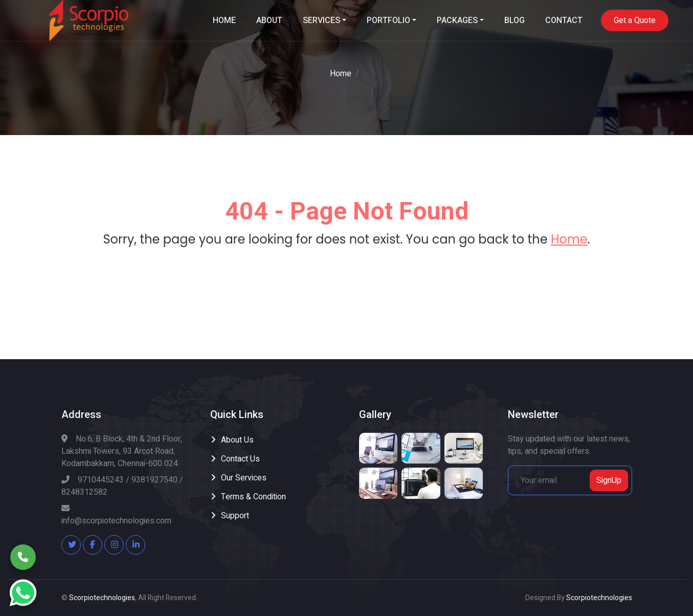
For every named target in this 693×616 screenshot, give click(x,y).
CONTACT (564, 20)
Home (341, 74)
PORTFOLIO (388, 20)
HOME (224, 20)
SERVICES (321, 20)
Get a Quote (635, 20)
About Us (237, 440)
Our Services (244, 478)
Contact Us (240, 459)
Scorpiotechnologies (102, 598)
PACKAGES (457, 20)
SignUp (609, 480)
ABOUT (269, 20)
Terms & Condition (253, 497)
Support (235, 516)
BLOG (515, 20)
